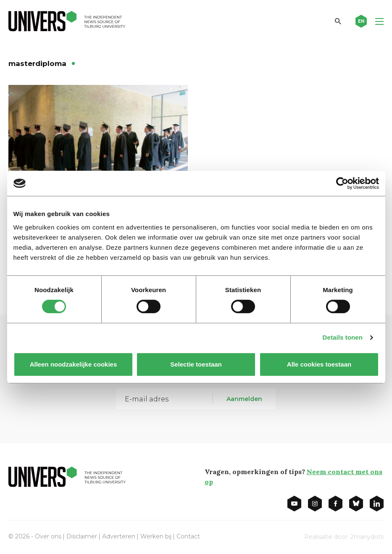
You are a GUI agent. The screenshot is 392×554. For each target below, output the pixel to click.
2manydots (367, 537)
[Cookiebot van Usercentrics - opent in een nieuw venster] (342, 183)
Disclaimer (82, 536)
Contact (188, 536)
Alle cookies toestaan (319, 364)
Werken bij (156, 536)
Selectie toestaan (196, 364)
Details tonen (343, 337)
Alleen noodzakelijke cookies (73, 364)
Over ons (48, 536)
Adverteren (119, 536)
